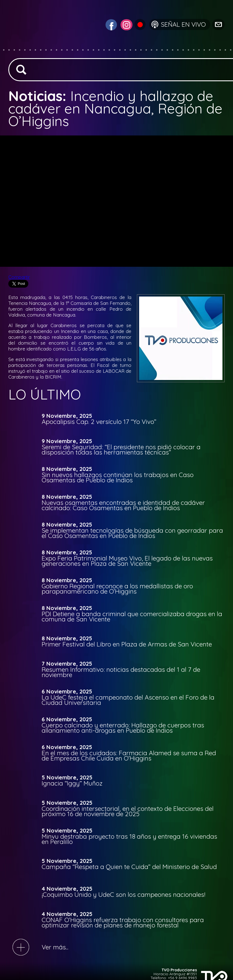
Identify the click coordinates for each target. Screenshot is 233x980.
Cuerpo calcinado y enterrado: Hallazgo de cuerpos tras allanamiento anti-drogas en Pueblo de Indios (123, 728)
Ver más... (55, 947)
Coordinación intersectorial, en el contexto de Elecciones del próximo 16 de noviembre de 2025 (128, 811)
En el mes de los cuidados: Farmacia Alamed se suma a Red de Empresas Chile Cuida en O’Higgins (129, 756)
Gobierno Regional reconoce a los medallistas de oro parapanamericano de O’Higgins (117, 589)
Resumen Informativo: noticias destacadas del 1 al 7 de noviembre (121, 672)
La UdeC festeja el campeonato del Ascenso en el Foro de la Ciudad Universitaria (128, 700)
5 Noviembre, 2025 (67, 777)
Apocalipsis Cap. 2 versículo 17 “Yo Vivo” (99, 422)
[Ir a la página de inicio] (35, 46)
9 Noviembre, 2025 (67, 416)
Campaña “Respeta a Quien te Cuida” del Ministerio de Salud (129, 867)
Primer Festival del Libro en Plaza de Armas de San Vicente (127, 644)
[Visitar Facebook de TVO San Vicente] (111, 24)
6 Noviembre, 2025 (67, 692)
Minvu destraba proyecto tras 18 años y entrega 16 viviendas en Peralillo (129, 839)
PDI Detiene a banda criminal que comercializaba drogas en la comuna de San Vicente (132, 616)
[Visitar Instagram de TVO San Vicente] (126, 24)
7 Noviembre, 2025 (67, 664)
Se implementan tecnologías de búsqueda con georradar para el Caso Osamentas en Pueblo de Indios (132, 533)
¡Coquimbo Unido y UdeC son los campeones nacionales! (123, 894)
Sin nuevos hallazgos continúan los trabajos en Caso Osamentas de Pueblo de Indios (118, 477)
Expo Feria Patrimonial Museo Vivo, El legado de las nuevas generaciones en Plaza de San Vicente (127, 561)
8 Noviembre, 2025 (67, 469)
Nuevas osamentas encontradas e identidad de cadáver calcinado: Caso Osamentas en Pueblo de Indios (123, 505)
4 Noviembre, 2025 (67, 889)
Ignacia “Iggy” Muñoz (72, 783)
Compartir (19, 277)
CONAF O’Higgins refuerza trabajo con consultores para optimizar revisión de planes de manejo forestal (123, 922)
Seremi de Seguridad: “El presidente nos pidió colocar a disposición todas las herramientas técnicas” (121, 450)
